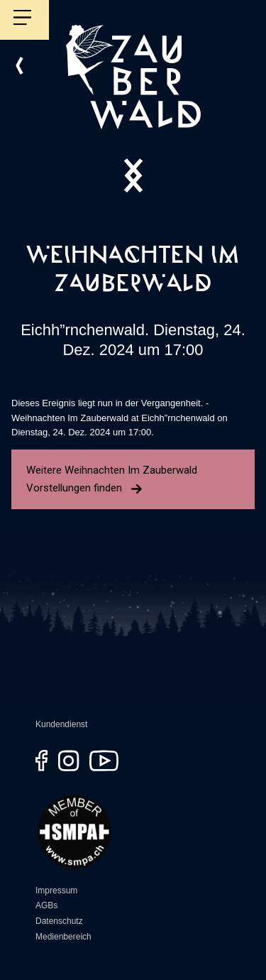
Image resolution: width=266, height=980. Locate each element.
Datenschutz (59, 921)
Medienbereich (63, 937)
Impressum (56, 891)
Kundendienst (61, 724)
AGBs (46, 905)
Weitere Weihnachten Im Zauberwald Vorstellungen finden (112, 479)
